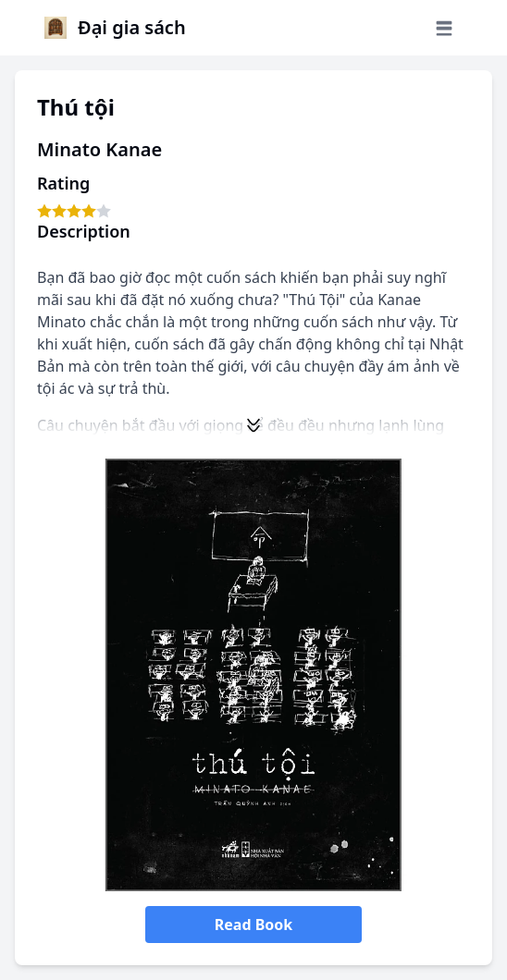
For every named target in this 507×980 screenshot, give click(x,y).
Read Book (253, 925)
